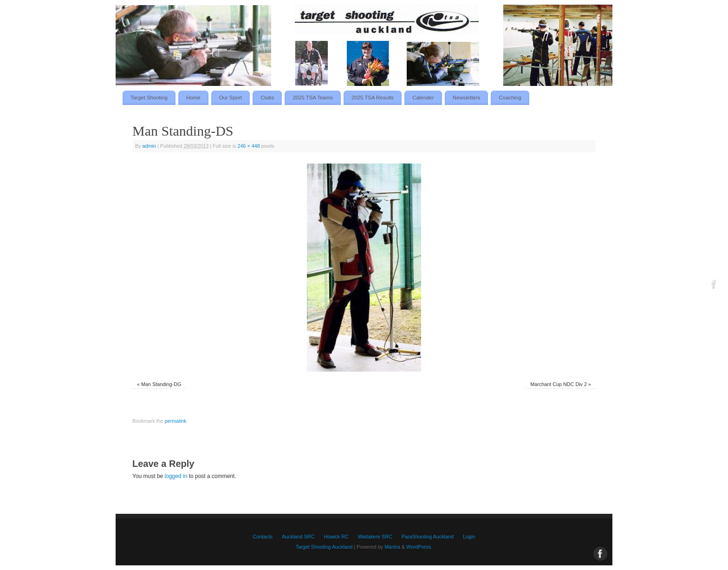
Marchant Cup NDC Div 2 (559, 384)
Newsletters (467, 98)
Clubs (267, 98)
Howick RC (336, 537)
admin (149, 146)
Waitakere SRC (375, 537)
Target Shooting (149, 98)
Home (193, 98)
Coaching (510, 98)
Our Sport (231, 98)
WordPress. (419, 547)
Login (469, 537)
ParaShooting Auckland (428, 537)
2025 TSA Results (373, 98)
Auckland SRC (298, 537)
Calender (423, 98)
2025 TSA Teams (313, 98)
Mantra (392, 547)
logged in (176, 476)
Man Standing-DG (161, 384)
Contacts (263, 537)
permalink (176, 421)
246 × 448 (249, 146)
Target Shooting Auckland (324, 547)
